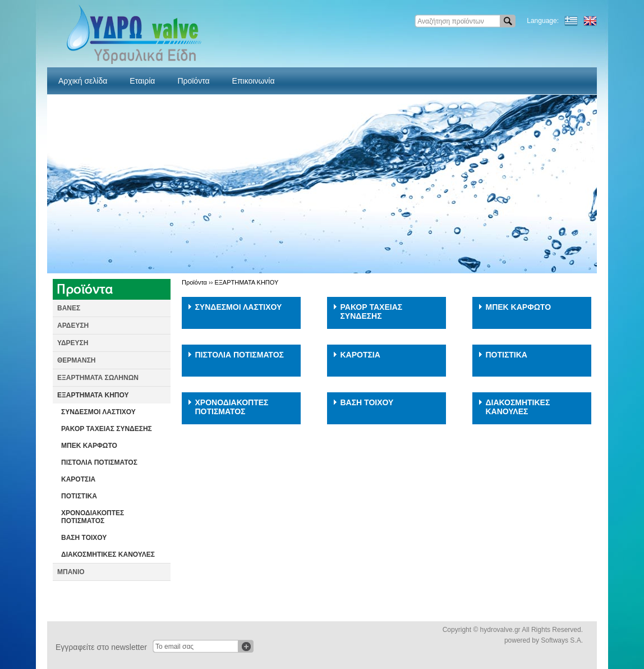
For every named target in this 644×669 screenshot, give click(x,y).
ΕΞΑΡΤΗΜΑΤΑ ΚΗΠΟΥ (93, 395)
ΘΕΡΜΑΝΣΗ (77, 360)
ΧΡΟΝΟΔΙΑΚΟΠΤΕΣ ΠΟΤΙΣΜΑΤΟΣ (93, 517)
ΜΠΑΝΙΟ (71, 572)
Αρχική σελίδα (83, 81)
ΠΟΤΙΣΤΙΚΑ (79, 496)
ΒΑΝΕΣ (69, 308)
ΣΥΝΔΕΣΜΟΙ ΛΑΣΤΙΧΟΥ (98, 412)
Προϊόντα (193, 81)
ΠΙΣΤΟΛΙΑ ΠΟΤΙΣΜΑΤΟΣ (99, 462)
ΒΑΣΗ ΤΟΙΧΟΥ (84, 538)
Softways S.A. (562, 640)
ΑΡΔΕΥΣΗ (73, 326)
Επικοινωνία (254, 81)
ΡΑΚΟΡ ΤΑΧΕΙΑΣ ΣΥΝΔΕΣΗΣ (107, 429)
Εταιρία (142, 81)
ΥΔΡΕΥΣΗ (73, 343)
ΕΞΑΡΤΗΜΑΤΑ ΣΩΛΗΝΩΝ (98, 378)
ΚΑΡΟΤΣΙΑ (78, 479)
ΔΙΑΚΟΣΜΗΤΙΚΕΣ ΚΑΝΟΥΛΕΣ (108, 555)
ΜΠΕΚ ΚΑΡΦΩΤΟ (89, 446)
